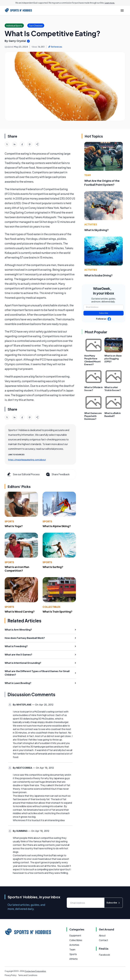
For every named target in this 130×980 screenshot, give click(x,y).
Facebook (104, 955)
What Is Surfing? (53, 567)
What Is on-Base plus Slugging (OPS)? (113, 359)
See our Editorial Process (23, 474)
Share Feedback (58, 474)
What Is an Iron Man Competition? (17, 569)
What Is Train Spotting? (58, 611)
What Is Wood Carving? (20, 611)
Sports (9, 521)
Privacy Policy (11, 975)
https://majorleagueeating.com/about (27, 460)
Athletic (74, 959)
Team (88, 175)
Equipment (75, 935)
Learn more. (110, 3)
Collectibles (51, 607)
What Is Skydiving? (96, 230)
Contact (103, 940)
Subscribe (104, 313)
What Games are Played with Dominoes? (93, 416)
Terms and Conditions (28, 975)
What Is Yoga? (14, 526)
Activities (91, 224)
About (102, 935)
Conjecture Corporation (35, 971)
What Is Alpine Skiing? (57, 526)
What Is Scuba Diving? (98, 275)
